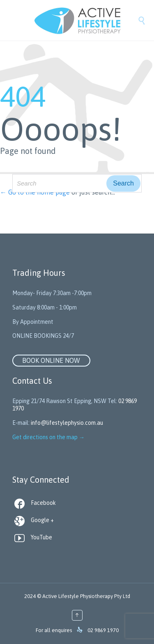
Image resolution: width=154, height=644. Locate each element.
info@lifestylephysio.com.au (67, 423)
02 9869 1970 (103, 630)
